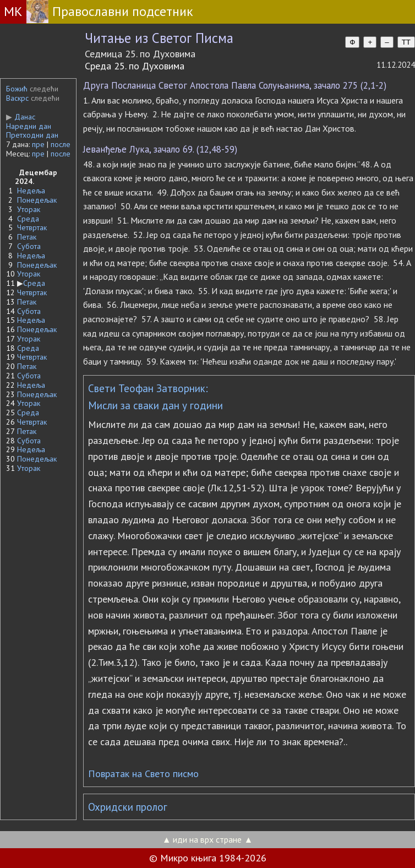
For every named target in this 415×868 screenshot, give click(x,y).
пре (38, 144)
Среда (28, 219)
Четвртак (32, 227)
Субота (29, 246)
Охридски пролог (128, 807)
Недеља (31, 191)
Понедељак (37, 200)
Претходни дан (32, 135)
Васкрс (17, 98)
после (61, 144)
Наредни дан (29, 126)
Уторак (29, 209)
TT (406, 42)
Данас (21, 117)
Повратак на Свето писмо (143, 774)
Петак (27, 237)
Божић (17, 89)
